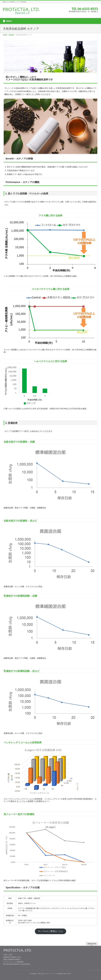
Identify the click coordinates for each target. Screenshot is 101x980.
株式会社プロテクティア (47, 974)
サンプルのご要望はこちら (50, 931)
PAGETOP (92, 944)
